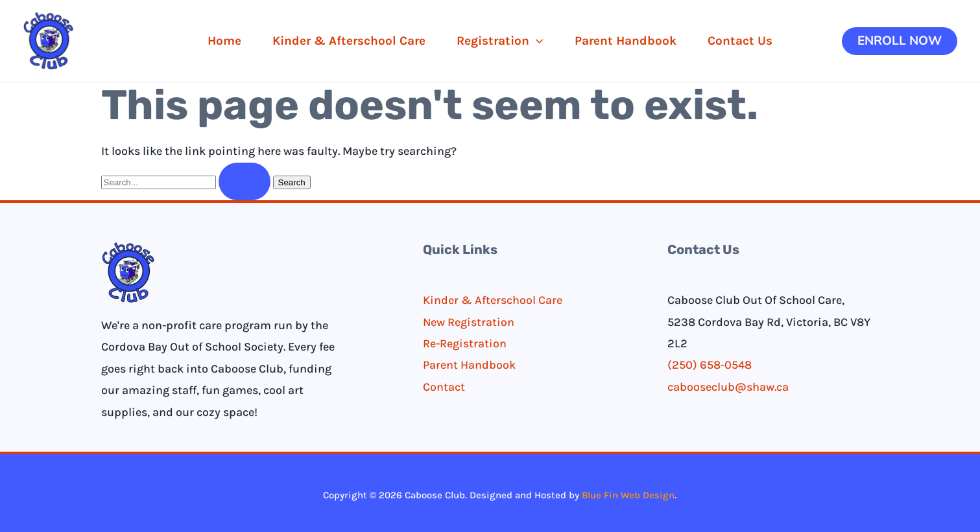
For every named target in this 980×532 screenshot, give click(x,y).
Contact (444, 387)
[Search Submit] (245, 181)
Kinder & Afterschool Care (493, 301)
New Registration (469, 322)
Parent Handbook (469, 365)
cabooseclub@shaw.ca (728, 387)
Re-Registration (465, 343)
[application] (536, 41)
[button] (900, 41)
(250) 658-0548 (710, 365)
